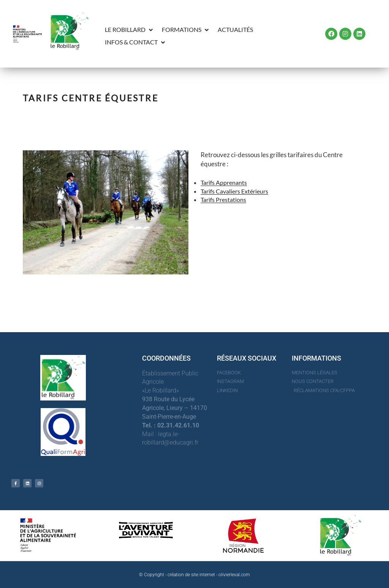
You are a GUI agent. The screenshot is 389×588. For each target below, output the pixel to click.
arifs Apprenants (225, 182)
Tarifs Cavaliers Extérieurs (234, 191)
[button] (130, 30)
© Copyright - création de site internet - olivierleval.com (194, 575)
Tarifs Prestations (223, 199)
